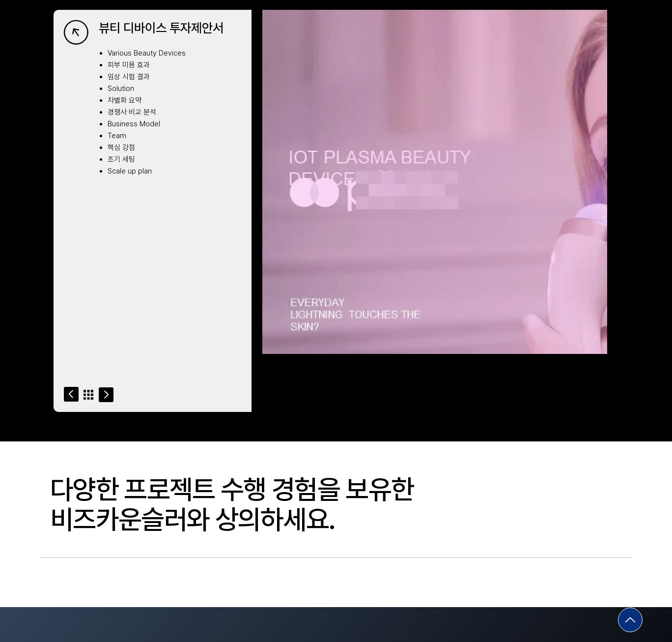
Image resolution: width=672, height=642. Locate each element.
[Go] (71, 394)
